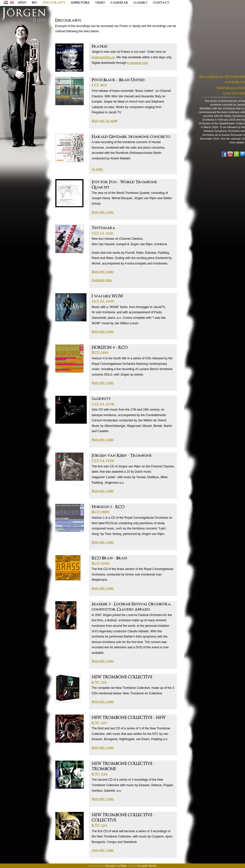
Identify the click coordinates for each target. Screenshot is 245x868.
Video (100, 3)
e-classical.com (137, 63)
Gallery (141, 3)
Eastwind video (102, 280)
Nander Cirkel (147, 866)
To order (97, 169)
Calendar (119, 3)
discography (54, 3)
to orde (111, 121)
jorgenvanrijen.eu (103, 57)
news (22, 3)
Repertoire (80, 3)
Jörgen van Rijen (116, 866)
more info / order (103, 850)
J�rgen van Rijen (24, 15)
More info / (99, 121)
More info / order (103, 212)
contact (161, 3)
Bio (34, 3)
